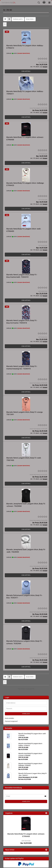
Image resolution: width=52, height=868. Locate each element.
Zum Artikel (26, 71)
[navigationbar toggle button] (49, 3)
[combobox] (18, 19)
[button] (5, 19)
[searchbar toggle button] (39, 3)
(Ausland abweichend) (24, 53)
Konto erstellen (9, 718)
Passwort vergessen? (11, 721)
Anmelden (26, 714)
